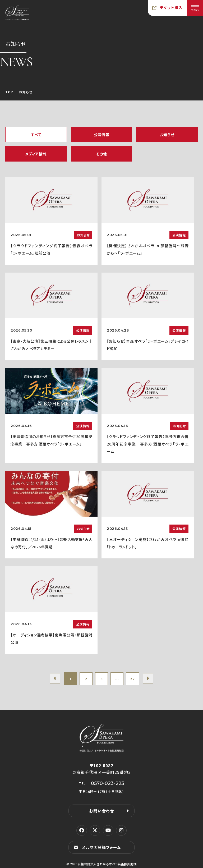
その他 (101, 154)
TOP (9, 92)
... (117, 679)
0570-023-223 (108, 784)
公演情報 (102, 135)
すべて (36, 135)
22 (133, 679)
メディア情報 (36, 154)
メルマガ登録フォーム (101, 848)
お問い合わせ (101, 811)
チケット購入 (171, 7)
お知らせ (167, 135)
